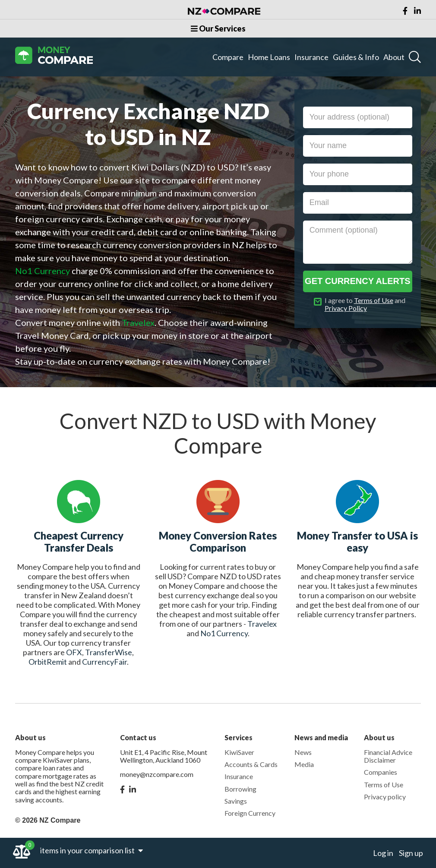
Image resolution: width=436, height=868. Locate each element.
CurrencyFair (104, 662)
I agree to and (365, 304)
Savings (236, 801)
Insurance (311, 57)
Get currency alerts (357, 281)
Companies (381, 772)
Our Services (218, 28)
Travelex (262, 624)
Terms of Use (374, 300)
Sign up (411, 853)
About (394, 57)
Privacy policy (385, 797)
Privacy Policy (346, 308)
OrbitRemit (48, 662)
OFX (74, 652)
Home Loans (269, 57)
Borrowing (240, 789)
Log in (383, 853)
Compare (228, 57)
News (303, 752)
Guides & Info (356, 57)
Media (304, 764)
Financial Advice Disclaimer (388, 756)
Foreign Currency (250, 813)
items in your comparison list (92, 850)
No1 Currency (224, 633)
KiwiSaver (239, 752)
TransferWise (109, 652)
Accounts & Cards (251, 764)
